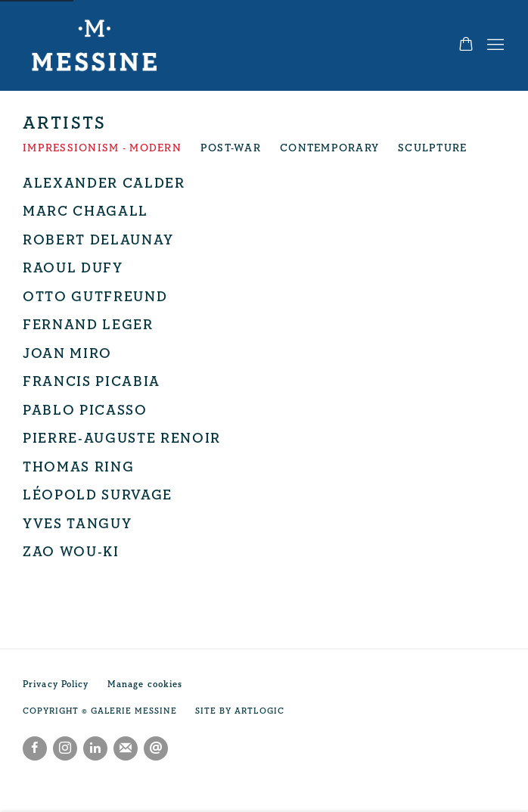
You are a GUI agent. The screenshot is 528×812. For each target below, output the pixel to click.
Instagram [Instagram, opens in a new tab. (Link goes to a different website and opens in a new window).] (65, 748)
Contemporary (329, 148)
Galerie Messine (98, 45)
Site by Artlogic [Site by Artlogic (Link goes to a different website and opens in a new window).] (239, 711)
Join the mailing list (126, 748)
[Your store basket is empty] (466, 45)
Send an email (156, 748)
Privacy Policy (56, 684)
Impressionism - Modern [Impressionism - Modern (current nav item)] (102, 148)
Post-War (231, 148)
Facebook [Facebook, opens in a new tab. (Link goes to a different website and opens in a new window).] (35, 748)
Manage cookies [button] (145, 684)
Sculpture (432, 148)
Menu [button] (494, 45)
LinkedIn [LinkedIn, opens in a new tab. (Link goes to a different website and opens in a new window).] (95, 748)
